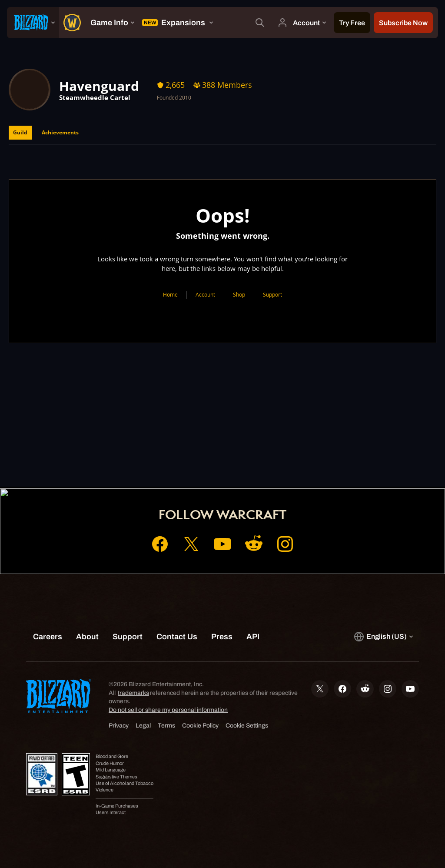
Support (272, 295)
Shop (239, 295)
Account (205, 295)
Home (170, 295)
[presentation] (33, 23)
